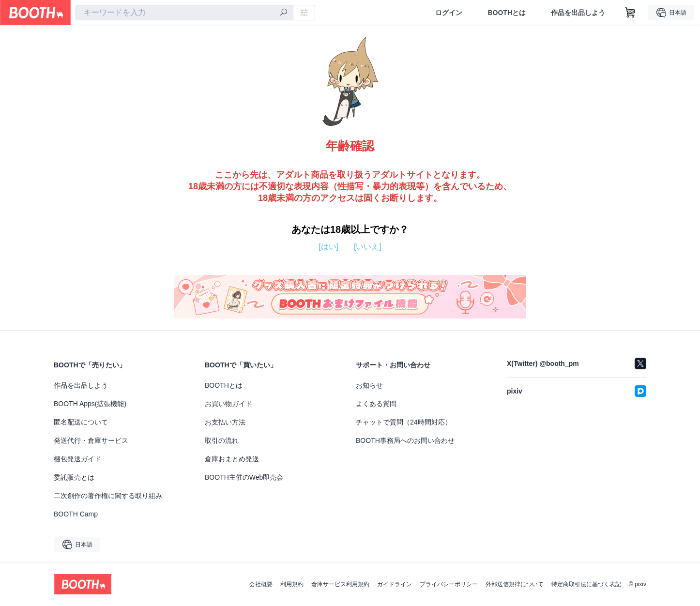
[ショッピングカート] (630, 13)
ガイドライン (395, 584)
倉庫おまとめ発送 (232, 459)
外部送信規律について (515, 584)
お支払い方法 (225, 422)
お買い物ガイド (228, 404)
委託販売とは (74, 477)
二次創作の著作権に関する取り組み (108, 496)
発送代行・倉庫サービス (91, 440)
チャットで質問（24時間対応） (404, 422)
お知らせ (369, 385)
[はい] (328, 247)
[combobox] (184, 13)
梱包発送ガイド (77, 459)
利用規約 (292, 584)
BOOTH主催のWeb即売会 (244, 477)
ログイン (449, 13)
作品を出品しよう (578, 13)
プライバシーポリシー (449, 584)
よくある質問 (376, 404)
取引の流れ (222, 440)
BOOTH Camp (76, 514)
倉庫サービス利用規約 (340, 584)
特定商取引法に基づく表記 (586, 584)
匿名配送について (81, 422)
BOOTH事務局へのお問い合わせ (405, 440)
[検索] (284, 13)
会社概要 (261, 584)
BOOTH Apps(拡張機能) (90, 404)
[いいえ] (368, 247)
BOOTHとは (507, 13)
